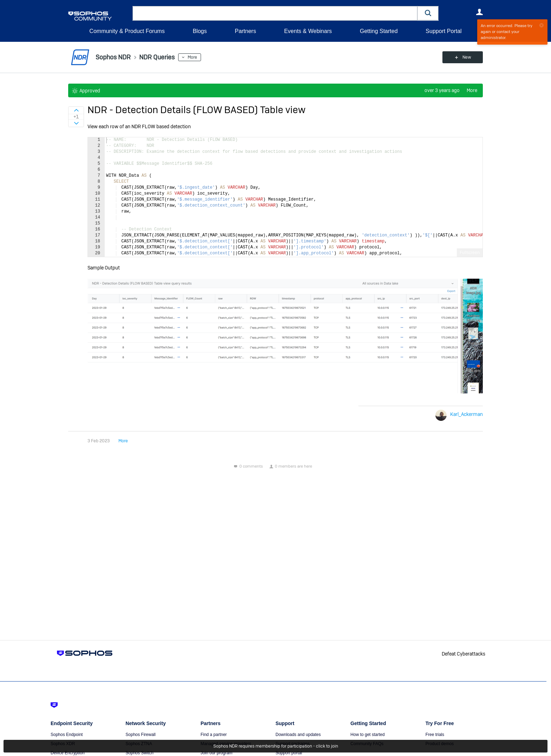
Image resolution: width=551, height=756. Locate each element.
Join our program (217, 753)
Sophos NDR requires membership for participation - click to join (276, 746)
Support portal (289, 753)
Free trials (435, 735)
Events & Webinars (308, 31)
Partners (245, 31)
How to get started (367, 735)
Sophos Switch (139, 753)
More (192, 57)
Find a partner (214, 735)
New (467, 57)
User (479, 12)
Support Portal (443, 31)
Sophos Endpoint (67, 735)
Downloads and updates (298, 735)
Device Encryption (68, 753)
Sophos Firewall (140, 735)
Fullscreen (470, 253)
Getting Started (379, 31)
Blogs (200, 31)
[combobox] (275, 13)
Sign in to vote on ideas (76, 110)
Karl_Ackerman (466, 414)
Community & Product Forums (127, 31)
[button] (428, 13)
